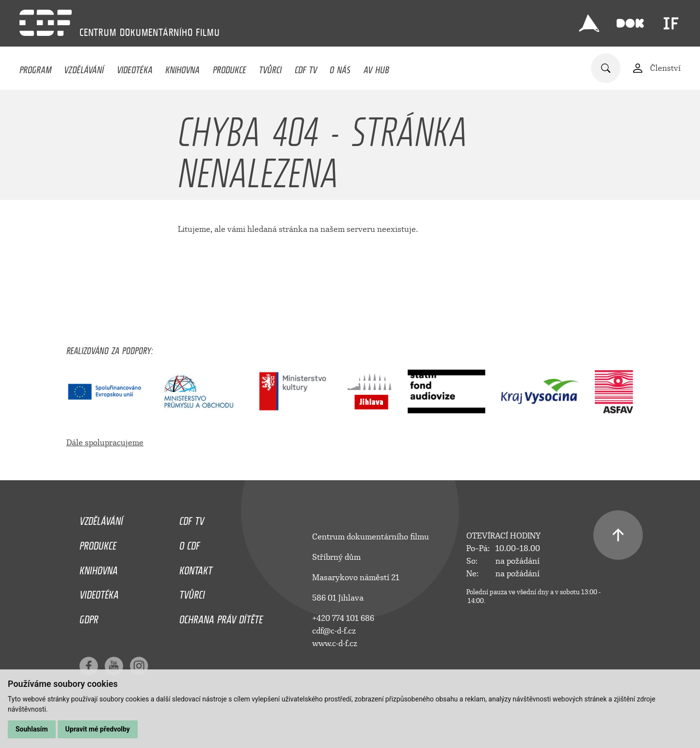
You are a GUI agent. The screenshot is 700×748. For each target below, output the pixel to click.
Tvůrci (270, 67)
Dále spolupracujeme (105, 443)
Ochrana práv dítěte (221, 617)
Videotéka (135, 67)
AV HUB (376, 67)
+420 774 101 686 (343, 618)
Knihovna (183, 67)
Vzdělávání (84, 67)
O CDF (190, 543)
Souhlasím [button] (32, 729)
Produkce (230, 67)
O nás (340, 67)
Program (35, 67)
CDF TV (306, 67)
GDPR (89, 617)
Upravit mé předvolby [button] (98, 729)
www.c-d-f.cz (335, 643)
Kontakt (196, 568)
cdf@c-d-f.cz (334, 631)
